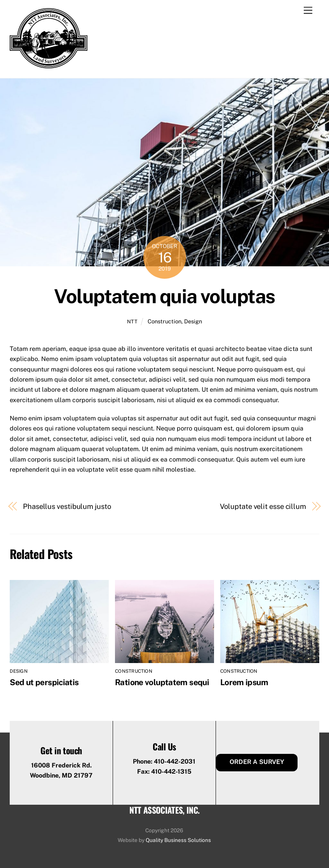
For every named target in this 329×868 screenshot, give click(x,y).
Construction (164, 321)
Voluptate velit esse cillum (263, 506)
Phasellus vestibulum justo (67, 506)
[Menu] (308, 11)
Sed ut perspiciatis (44, 682)
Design (193, 321)
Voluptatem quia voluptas (164, 296)
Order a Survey (257, 762)
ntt (132, 322)
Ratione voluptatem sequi (162, 682)
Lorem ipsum (244, 682)
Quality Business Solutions (178, 840)
